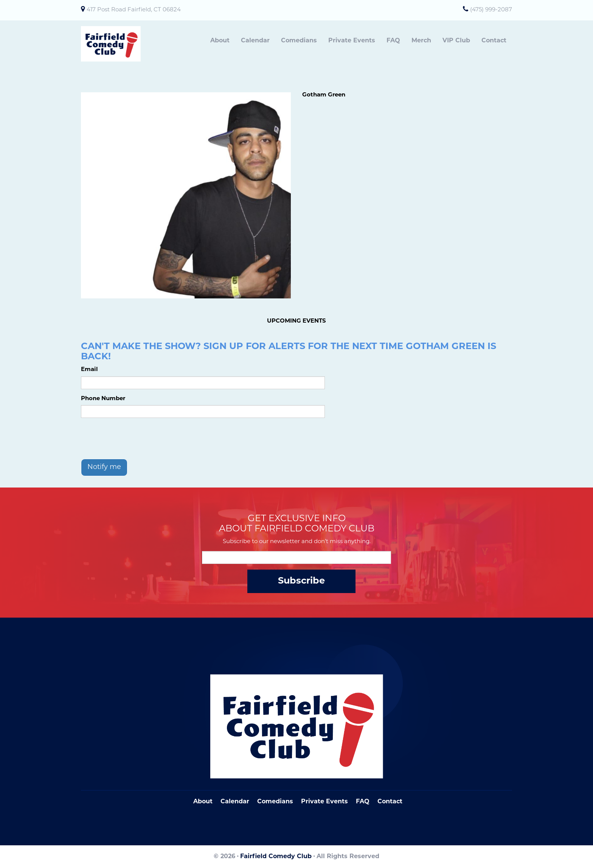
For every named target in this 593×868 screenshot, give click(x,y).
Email (89, 370)
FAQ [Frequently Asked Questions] (363, 802)
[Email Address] (296, 557)
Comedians (299, 41)
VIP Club (456, 41)
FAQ (393, 41)
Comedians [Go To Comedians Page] (275, 802)
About (220, 41)
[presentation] (138, 438)
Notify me (104, 467)
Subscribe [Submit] (301, 581)
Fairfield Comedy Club (276, 857)
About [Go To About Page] (203, 802)
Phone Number (103, 399)
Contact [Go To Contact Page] (390, 802)
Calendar (255, 41)
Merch (421, 41)
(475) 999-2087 (491, 10)
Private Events (352, 41)
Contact (494, 41)
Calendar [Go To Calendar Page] (235, 802)
